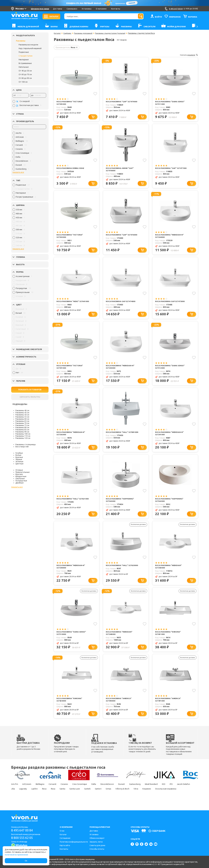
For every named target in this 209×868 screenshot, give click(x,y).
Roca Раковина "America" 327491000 (168, 703)
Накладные (24, 60)
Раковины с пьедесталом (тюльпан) (112, 33)
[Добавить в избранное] (95, 94)
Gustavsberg (141, 788)
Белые (18, 455)
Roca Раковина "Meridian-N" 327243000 (120, 368)
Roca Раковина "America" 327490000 (119, 703)
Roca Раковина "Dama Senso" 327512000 (170, 368)
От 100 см (23, 82)
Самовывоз (72, 9)
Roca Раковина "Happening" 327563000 (120, 502)
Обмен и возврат (97, 838)
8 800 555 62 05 (23, 838)
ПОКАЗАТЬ (30, 390)
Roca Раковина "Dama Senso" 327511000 (170, 103)
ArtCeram (27, 788)
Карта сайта (65, 845)
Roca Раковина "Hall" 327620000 (122, 568)
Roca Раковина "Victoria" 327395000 (70, 103)
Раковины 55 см (22, 417)
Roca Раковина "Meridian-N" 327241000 (170, 435)
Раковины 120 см (23, 438)
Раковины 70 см (22, 423)
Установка (87, 9)
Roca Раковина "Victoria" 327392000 (70, 237)
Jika (32, 793)
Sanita (85, 793)
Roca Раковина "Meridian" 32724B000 (119, 636)
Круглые (19, 474)
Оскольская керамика (22, 797)
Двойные (20, 483)
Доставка (58, 9)
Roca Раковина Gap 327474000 (121, 303)
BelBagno (41, 788)
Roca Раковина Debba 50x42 (71, 169)
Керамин (175, 793)
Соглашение (65, 838)
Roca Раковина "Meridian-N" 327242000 (71, 435)
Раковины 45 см (22, 413)
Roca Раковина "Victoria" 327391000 (70, 368)
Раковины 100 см (23, 434)
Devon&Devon (112, 788)
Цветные (19, 464)
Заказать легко (96, 842)
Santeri (123, 793)
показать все (18, 172)
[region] (29, 152)
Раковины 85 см (22, 430)
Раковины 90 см (22, 432)
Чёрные (19, 459)
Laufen (55, 793)
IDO (173, 788)
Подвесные (24, 52)
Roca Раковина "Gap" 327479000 (122, 102)
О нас (62, 831)
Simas (134, 793)
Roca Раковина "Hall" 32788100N (122, 434)
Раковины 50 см (22, 415)
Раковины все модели (28, 45)
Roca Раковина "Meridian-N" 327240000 (71, 569)
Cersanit (55, 788)
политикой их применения (16, 855)
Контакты (116, 9)
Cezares (67, 788)
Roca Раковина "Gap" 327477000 (171, 169)
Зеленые (19, 462)
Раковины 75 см (22, 425)
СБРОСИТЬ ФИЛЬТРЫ (30, 397)
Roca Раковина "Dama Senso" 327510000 (72, 636)
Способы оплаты (97, 849)
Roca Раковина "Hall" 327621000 (73, 501)
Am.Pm (15, 788)
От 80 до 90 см (25, 78)
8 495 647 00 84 (23, 830)
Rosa (75, 793)
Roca (65, 793)
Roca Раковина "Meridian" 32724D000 (169, 569)
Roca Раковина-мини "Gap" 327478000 (120, 170)
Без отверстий (22, 447)
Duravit (127, 788)
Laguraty (43, 793)
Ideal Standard (159, 788)
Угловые (19, 470)
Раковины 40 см (22, 410)
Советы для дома (97, 845)
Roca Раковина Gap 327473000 (170, 303)
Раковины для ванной (84, 33)
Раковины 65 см (22, 421)
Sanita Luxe (99, 793)
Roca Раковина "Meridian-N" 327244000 (170, 237)
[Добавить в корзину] (93, 117)
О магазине (101, 9)
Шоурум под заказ (40, 9)
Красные (19, 457)
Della (98, 788)
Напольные (24, 67)
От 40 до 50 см (25, 71)
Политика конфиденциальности (74, 842)
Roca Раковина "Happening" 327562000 (169, 502)
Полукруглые (21, 481)
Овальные (20, 479)
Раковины (21, 41)
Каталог (57, 33)
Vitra (164, 793)
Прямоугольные (23, 472)
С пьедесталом (26, 56)
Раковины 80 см (22, 427)
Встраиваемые (25, 63)
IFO (181, 788)
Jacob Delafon (18, 793)
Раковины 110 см (23, 436)
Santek (112, 793)
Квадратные (21, 476)
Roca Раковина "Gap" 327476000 (122, 236)
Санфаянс (68, 33)
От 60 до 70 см (25, 74)
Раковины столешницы (26, 445)
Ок (26, 861)
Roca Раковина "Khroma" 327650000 (70, 703)
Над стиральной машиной (30, 48)
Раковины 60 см (22, 419)
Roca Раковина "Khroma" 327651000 (168, 636)
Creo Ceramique (83, 788)
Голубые (19, 453)
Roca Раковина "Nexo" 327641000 (73, 303)
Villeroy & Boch (150, 793)
